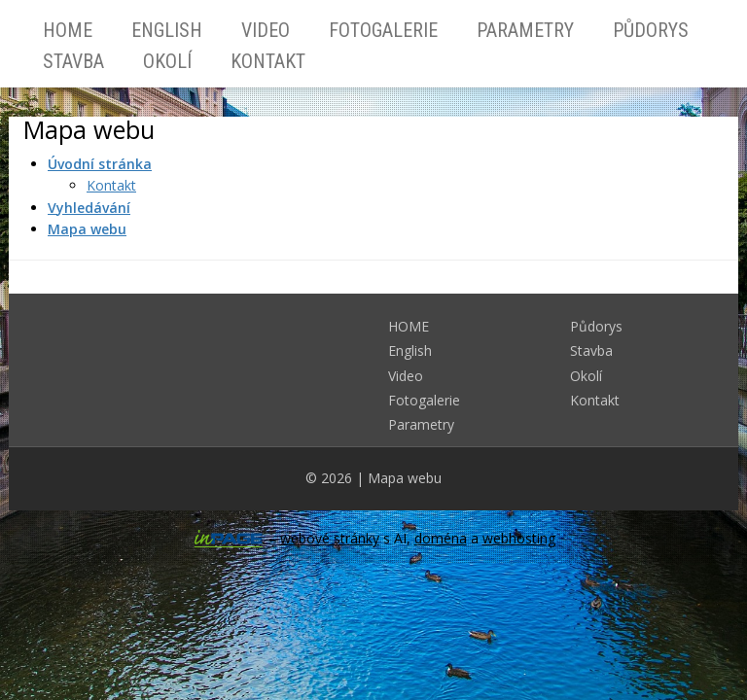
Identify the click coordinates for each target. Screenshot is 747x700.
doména (441, 538)
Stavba (73, 61)
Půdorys (651, 30)
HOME (68, 30)
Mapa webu (405, 478)
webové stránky (330, 538)
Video (266, 30)
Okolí (167, 61)
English (167, 30)
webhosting (519, 538)
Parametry (525, 30)
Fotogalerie (383, 30)
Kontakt (268, 61)
